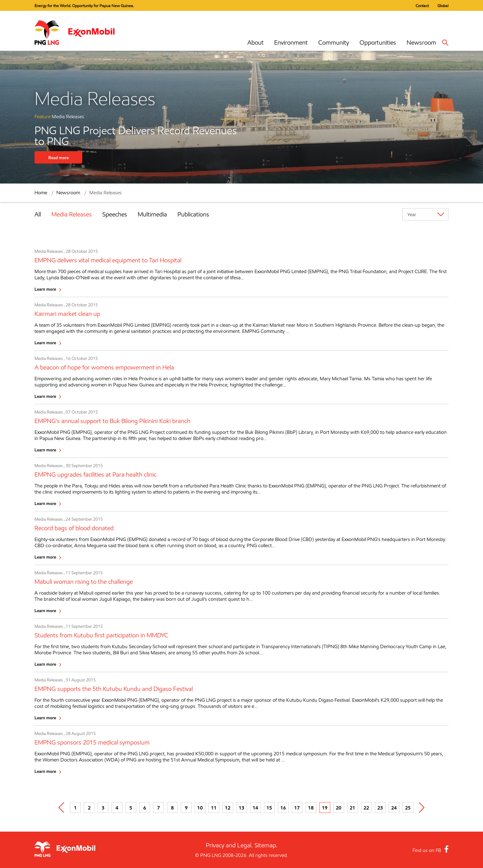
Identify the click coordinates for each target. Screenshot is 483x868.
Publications (193, 214)
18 (311, 808)
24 (394, 808)
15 (269, 808)
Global (443, 6)
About (256, 42)
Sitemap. (266, 845)
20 (339, 808)
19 (325, 808)
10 (200, 808)
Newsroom (421, 42)
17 (297, 808)
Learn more (45, 289)
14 (255, 808)
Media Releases (106, 193)
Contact (422, 6)
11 (214, 808)
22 (366, 808)
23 (380, 808)
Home (41, 193)
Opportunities (378, 42)
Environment (291, 42)
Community (334, 42)
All (38, 214)
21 (352, 808)
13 (241, 808)
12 (228, 808)
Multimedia (152, 214)
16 (283, 808)
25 (408, 808)
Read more (59, 157)
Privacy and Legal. (229, 845)
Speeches (115, 214)
